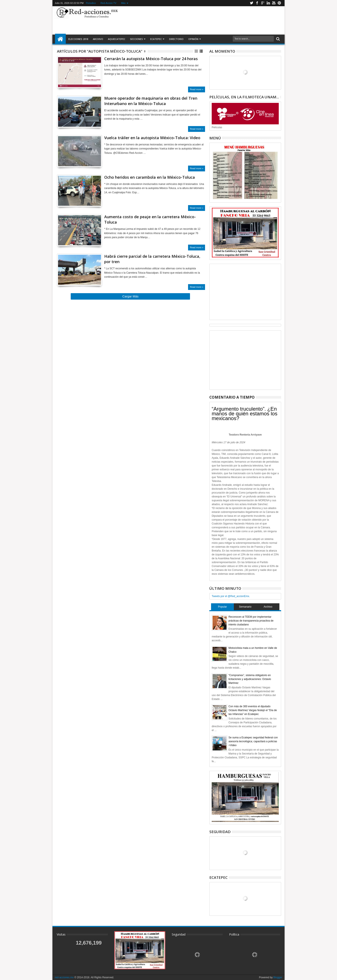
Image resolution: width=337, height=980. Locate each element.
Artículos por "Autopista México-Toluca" (100, 51)
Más (123, 3)
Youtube (274, 3)
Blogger (278, 977)
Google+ (263, 3)
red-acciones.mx (64, 977)
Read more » (196, 89)
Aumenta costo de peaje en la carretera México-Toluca (150, 219)
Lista (201, 51)
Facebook (257, 3)
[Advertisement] (201, 20)
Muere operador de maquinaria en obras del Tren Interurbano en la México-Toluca (151, 101)
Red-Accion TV (109, 3)
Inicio (60, 39)
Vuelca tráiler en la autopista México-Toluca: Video (152, 138)
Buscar (278, 39)
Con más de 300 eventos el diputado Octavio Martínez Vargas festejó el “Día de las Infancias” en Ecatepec (253, 710)
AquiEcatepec (117, 39)
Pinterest (279, 3)
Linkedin (268, 3)
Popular (222, 607)
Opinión (193, 39)
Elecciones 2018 (78, 39)
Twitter (251, 3)
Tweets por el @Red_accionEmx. (231, 596)
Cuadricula (197, 51)
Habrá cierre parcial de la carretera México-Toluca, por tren (152, 259)
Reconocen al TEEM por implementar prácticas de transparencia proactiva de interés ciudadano (251, 621)
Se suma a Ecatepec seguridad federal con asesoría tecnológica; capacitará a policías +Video (253, 741)
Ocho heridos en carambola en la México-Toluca (150, 177)
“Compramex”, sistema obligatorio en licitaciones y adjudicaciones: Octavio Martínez (250, 679)
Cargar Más (130, 296)
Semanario (245, 607)
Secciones (136, 39)
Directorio (176, 39)
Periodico (91, 3)
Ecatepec (156, 39)
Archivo (98, 39)
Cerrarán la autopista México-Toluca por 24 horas (151, 59)
